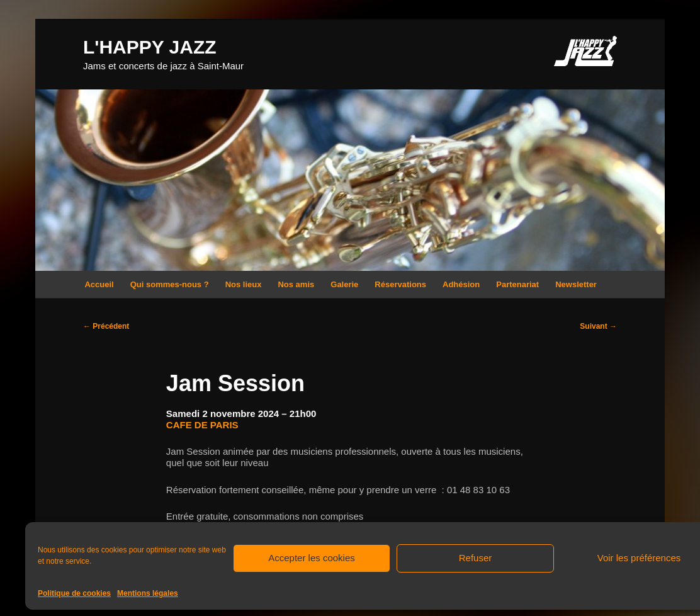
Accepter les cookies (312, 558)
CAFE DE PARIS (202, 425)
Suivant (598, 326)
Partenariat (517, 284)
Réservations (400, 284)
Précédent (106, 326)
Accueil (99, 284)
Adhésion (461, 284)
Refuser (476, 558)
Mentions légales (148, 593)
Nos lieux (244, 284)
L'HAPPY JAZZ (150, 47)
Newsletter (576, 284)
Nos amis (296, 284)
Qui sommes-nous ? (170, 284)
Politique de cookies (74, 593)
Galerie (344, 284)
